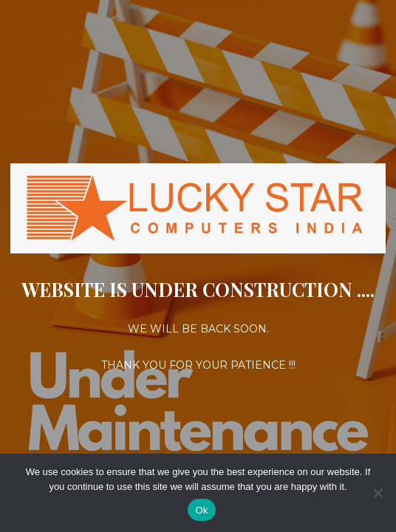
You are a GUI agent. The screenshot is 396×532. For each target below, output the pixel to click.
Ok (201, 510)
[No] (378, 493)
